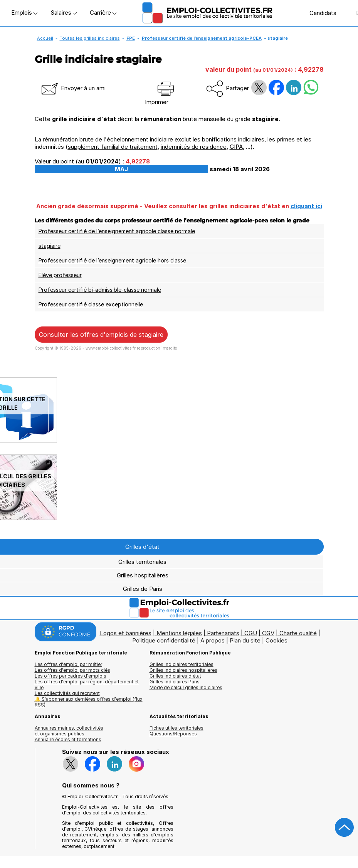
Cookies (276, 640)
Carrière (103, 13)
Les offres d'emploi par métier (68, 664)
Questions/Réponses (173, 734)
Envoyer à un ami (73, 88)
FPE (131, 38)
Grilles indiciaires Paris (175, 682)
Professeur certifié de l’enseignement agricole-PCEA (202, 38)
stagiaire (50, 246)
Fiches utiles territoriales (176, 728)
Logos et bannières (126, 633)
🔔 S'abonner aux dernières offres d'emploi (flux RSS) (89, 702)
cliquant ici (306, 206)
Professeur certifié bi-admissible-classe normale (100, 290)
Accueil (45, 38)
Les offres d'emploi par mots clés (72, 670)
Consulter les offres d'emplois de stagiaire (101, 335)
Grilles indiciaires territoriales (182, 664)
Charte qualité (298, 633)
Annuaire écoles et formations (68, 739)
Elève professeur (60, 275)
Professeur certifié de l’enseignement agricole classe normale (117, 231)
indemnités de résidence (194, 147)
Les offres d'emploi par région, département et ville (87, 685)
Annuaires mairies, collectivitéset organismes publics (69, 731)
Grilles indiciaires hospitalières (183, 670)
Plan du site (245, 640)
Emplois (24, 13)
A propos (213, 640)
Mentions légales (179, 633)
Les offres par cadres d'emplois (71, 676)
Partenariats (223, 633)
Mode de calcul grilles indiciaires (186, 687)
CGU (251, 633)
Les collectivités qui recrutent (67, 693)
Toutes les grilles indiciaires (90, 38)
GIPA (236, 147)
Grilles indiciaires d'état (175, 676)
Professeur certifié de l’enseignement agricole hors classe (112, 260)
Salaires (64, 13)
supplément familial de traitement (113, 147)
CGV (268, 633)
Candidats (319, 13)
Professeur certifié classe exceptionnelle (91, 304)
